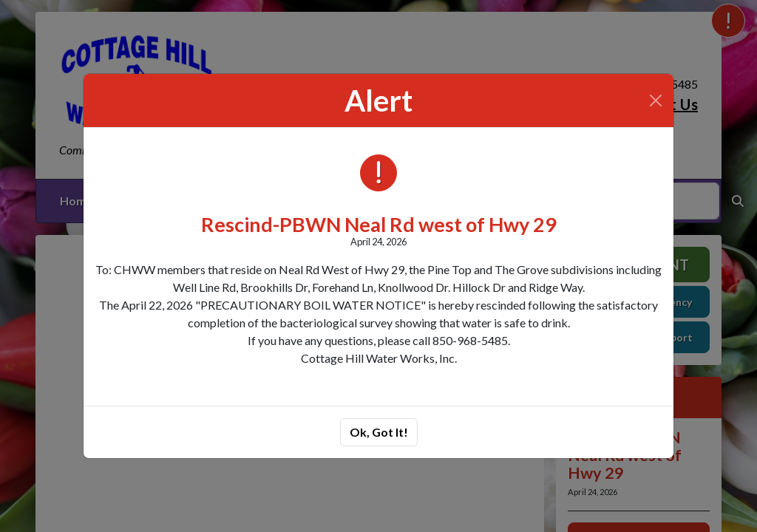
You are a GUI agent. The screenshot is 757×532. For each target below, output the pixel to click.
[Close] (656, 100)
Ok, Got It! (379, 432)
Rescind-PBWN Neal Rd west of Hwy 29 (379, 224)
